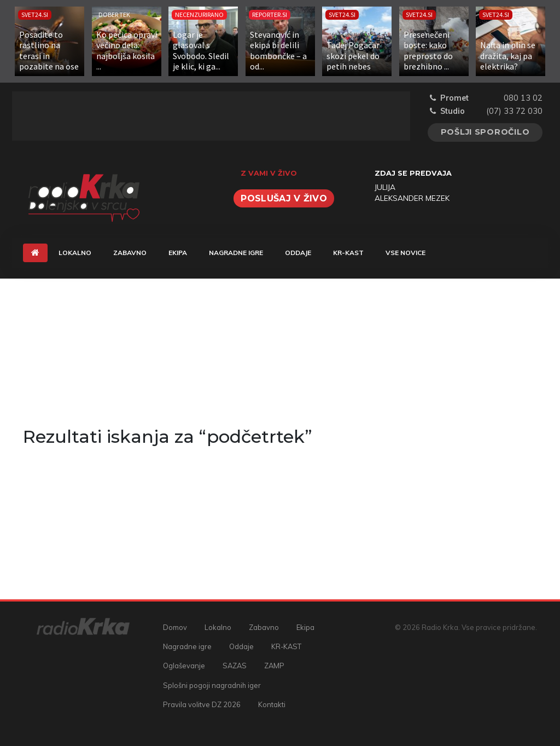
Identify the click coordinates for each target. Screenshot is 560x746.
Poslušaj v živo (284, 198)
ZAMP (274, 666)
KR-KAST (348, 253)
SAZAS (235, 666)
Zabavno (130, 253)
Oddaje (298, 253)
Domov (175, 627)
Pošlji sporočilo (485, 132)
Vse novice (406, 253)
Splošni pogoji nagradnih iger (212, 685)
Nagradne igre (236, 253)
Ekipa (178, 253)
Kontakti (272, 704)
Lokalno (75, 253)
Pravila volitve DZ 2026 (202, 704)
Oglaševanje (184, 666)
